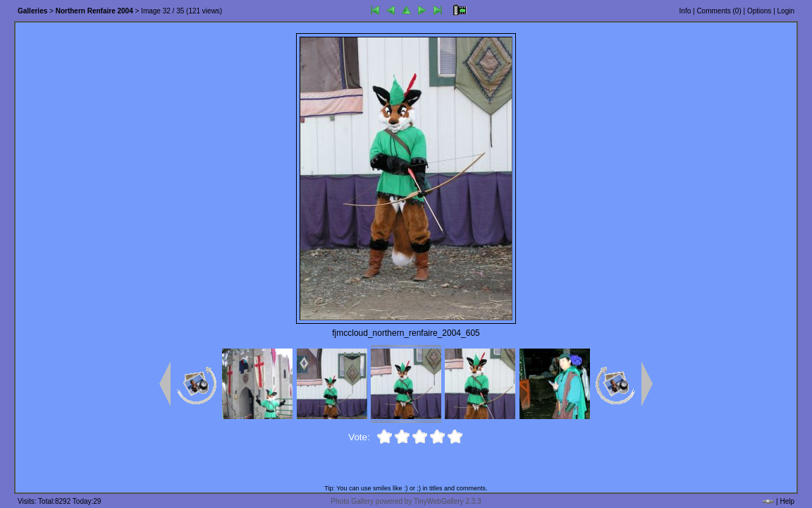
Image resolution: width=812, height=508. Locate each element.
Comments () (719, 11)
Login (786, 11)
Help (787, 501)
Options (759, 11)
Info (685, 11)
